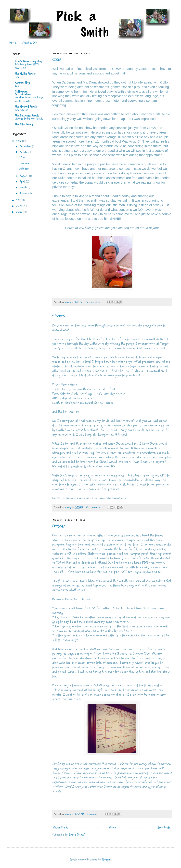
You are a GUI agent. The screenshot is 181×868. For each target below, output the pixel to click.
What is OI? (29, 43)
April (23, 182)
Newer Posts (61, 828)
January (25, 193)
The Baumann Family (27, 116)
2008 (19, 212)
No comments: (94, 302)
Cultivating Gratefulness (23, 93)
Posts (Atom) (77, 835)
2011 (19, 200)
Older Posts (164, 828)
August (24, 176)
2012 (19, 141)
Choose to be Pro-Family (29, 119)
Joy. (17, 77)
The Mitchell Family (26, 107)
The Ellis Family (24, 124)
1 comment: (94, 814)
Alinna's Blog (22, 83)
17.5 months (22, 110)
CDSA (57, 60)
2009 (19, 206)
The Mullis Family (25, 74)
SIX (17, 86)
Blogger (106, 860)
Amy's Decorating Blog (28, 61)
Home (13, 43)
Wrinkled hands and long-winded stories (29, 99)
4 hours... (59, 316)
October (59, 526)
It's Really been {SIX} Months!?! (27, 66)
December (26, 146)
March (24, 187)
